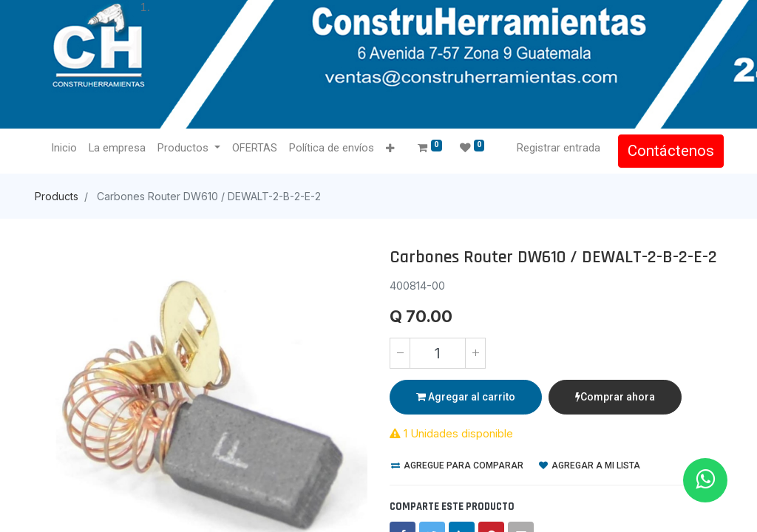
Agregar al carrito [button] (466, 397)
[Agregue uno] (475, 353)
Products (57, 196)
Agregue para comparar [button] (457, 465)
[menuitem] (65, 149)
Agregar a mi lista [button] (590, 465)
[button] (391, 149)
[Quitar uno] (400, 353)
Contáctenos (669, 151)
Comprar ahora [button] (615, 397)
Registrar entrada (557, 148)
